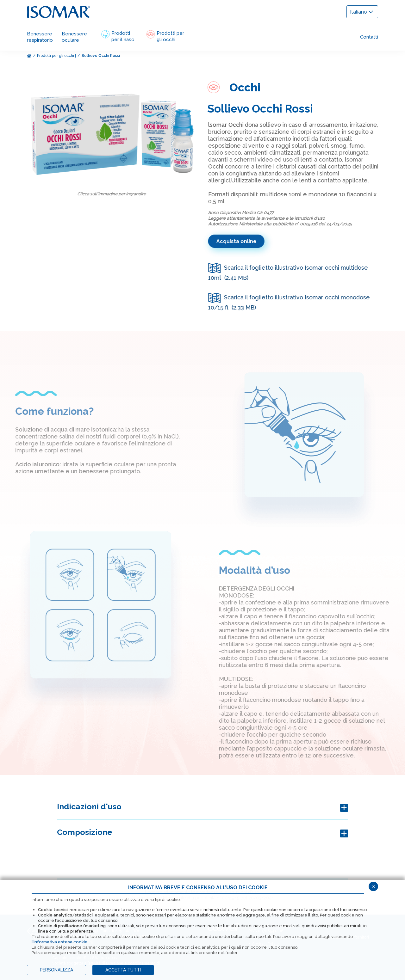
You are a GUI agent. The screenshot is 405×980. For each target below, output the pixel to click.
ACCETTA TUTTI (123, 970)
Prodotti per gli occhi (56, 56)
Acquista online (241, 241)
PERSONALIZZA (56, 970)
